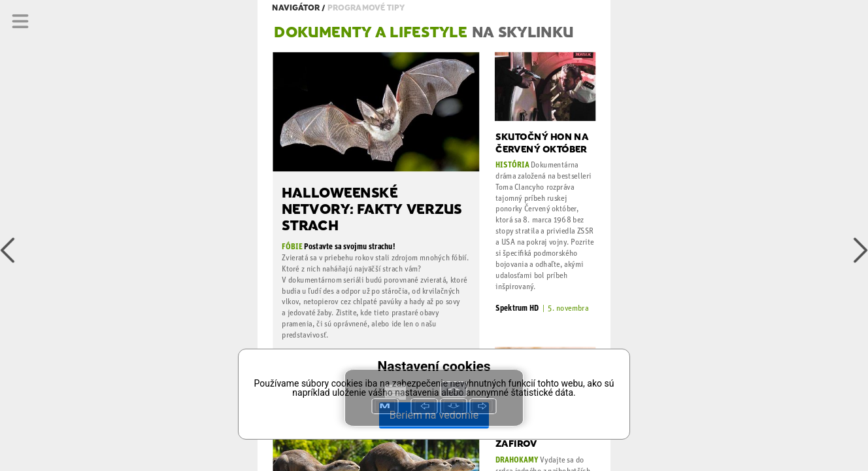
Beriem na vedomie (434, 415)
